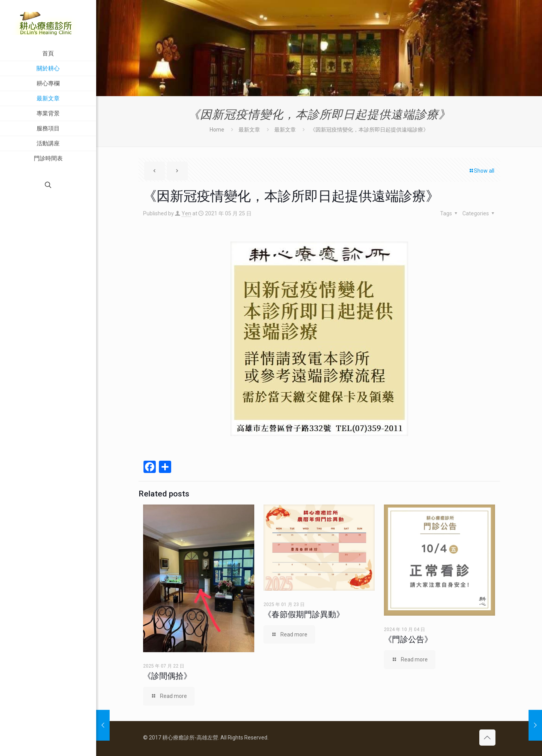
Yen (186, 213)
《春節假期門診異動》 (304, 614)
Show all (481, 171)
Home (217, 130)
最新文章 (249, 130)
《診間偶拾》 (167, 676)
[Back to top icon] (487, 738)
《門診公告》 (408, 639)
